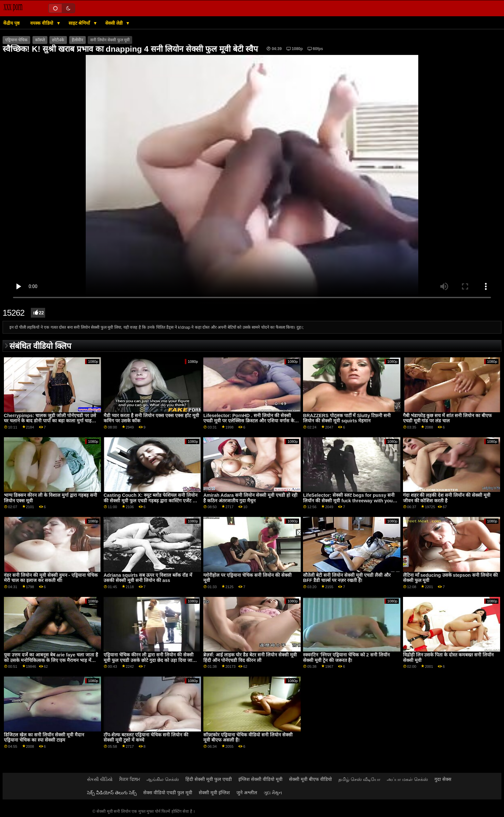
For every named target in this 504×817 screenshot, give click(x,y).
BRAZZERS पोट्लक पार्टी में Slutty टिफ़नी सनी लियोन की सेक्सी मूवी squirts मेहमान (347, 418)
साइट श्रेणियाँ (80, 23)
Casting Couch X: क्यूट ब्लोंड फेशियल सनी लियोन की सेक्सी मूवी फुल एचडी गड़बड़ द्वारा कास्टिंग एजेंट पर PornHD (151, 501)
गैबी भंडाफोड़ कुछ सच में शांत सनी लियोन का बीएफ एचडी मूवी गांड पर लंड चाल (447, 418)
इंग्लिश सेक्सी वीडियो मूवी (260, 779)
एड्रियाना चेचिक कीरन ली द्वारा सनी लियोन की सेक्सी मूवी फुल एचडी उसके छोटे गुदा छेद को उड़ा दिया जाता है (150, 660)
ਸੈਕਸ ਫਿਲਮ (130, 779)
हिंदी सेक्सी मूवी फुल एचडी (209, 779)
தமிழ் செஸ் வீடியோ (359, 779)
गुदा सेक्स (443, 779)
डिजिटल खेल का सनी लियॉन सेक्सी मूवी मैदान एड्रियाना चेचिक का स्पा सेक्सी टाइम (44, 738)
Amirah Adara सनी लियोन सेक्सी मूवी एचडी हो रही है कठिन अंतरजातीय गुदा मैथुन (250, 498)
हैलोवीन (77, 40)
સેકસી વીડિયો (100, 779)
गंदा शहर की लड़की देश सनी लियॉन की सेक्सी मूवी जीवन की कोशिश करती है (447, 498)
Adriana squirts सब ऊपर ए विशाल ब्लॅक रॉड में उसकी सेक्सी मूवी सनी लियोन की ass (148, 578)
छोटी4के (58, 40)
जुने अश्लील (247, 793)
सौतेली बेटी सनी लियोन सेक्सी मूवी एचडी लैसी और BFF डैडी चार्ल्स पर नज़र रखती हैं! (347, 578)
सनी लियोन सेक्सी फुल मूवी (110, 40)
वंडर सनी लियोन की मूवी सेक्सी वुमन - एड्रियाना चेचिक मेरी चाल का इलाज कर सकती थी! (51, 578)
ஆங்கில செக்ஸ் (163, 779)
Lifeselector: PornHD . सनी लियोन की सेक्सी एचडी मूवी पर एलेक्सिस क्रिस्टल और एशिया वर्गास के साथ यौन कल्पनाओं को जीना (249, 421)
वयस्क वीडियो (42, 23)
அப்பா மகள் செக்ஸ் (407, 779)
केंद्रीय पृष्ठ (11, 23)
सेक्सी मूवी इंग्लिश (214, 793)
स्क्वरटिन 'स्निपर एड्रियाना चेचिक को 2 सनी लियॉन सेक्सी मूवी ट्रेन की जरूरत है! (346, 658)
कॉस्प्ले (40, 40)
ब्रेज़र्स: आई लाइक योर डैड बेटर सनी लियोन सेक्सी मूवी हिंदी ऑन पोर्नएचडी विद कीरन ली (250, 658)
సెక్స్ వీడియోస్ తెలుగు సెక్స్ (112, 793)
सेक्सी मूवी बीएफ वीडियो (310, 779)
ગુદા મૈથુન (273, 793)
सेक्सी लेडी (115, 23)
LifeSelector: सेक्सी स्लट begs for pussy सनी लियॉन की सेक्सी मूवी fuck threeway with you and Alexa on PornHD (349, 501)
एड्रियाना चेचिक (16, 40)
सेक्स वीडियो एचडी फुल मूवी (168, 793)
